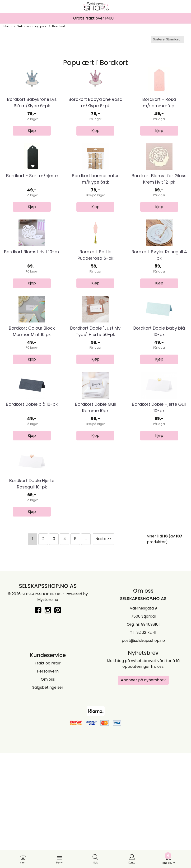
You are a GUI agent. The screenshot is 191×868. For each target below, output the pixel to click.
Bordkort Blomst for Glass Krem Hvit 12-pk (159, 217)
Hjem (8, 26)
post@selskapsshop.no (143, 755)
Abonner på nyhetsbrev (143, 795)
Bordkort (57, 26)
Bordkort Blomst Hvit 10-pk (32, 309)
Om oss (48, 794)
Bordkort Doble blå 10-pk (32, 500)
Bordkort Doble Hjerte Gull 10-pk (159, 503)
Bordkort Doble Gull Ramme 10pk (95, 503)
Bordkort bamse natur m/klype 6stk (95, 217)
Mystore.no (48, 714)
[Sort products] (167, 39)
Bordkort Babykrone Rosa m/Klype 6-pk (95, 122)
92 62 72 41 (146, 747)
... (86, 653)
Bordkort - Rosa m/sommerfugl (159, 122)
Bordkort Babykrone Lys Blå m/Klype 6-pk (32, 122)
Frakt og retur (48, 778)
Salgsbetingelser (48, 802)
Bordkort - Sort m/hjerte (32, 214)
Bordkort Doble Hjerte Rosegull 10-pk (32, 598)
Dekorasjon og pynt (30, 26)
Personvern (48, 786)
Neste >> (103, 653)
